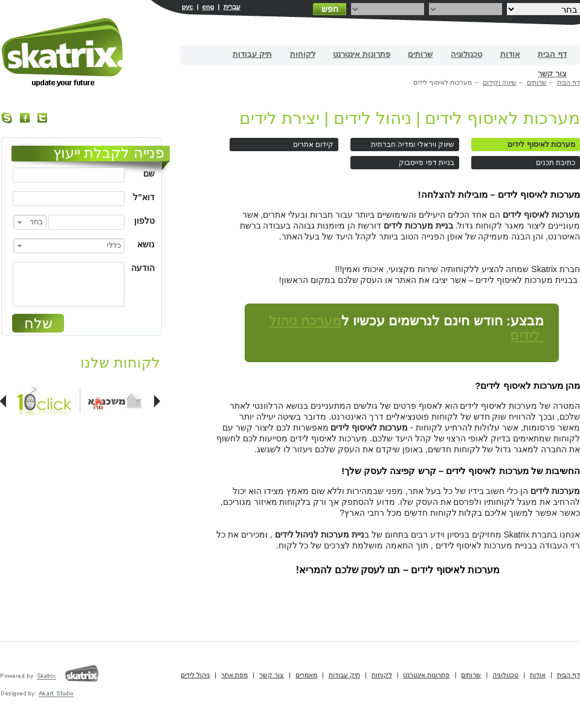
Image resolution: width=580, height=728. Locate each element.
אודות (510, 54)
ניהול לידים (195, 675)
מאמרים (306, 675)
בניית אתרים (63, 52)
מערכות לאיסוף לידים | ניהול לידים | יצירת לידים (410, 118)
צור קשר (552, 73)
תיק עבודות (252, 54)
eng (208, 7)
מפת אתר (234, 675)
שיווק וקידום (500, 82)
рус (188, 7)
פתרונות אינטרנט (362, 54)
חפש (330, 9)
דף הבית (552, 54)
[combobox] (30, 222)
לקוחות (303, 54)
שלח (38, 323)
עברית (232, 7)
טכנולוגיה (466, 54)
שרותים (420, 54)
